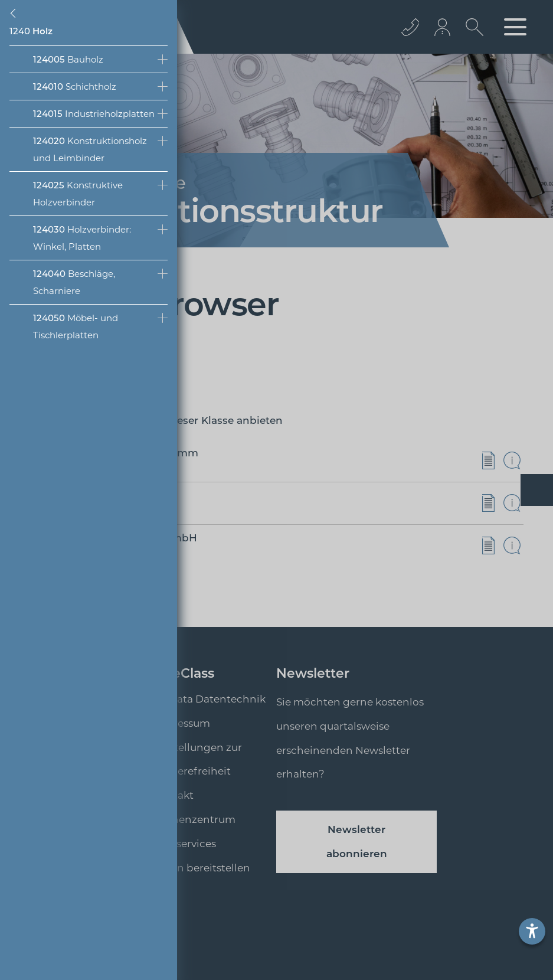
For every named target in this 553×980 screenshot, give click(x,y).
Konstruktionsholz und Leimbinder (90, 149)
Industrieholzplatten (94, 114)
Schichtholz (75, 86)
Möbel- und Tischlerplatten (76, 326)
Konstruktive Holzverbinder (78, 194)
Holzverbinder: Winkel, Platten (82, 238)
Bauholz (68, 59)
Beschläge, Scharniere (74, 282)
